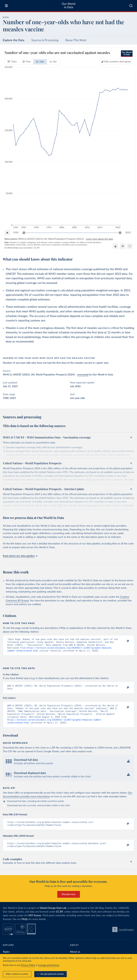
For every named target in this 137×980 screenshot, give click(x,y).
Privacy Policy (28, 965)
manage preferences (49, 965)
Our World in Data (68, 6)
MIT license (35, 922)
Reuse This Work (76, 40)
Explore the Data (14, 40)
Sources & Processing (45, 40)
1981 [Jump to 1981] (16, 232)
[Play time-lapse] (7, 233)
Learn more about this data (99, 239)
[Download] (115, 246)
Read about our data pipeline (20, 556)
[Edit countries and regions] (116, 62)
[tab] (12, 62)
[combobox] (131, 6)
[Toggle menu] (6, 6)
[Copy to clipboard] (124, 641)
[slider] (24, 233)
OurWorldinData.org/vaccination (18, 248)
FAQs (25, 926)
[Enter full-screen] (130, 246)
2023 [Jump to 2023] (128, 232)
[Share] (123, 246)
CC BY (37, 248)
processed (83, 375)
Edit (118, 62)
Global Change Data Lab (53, 914)
